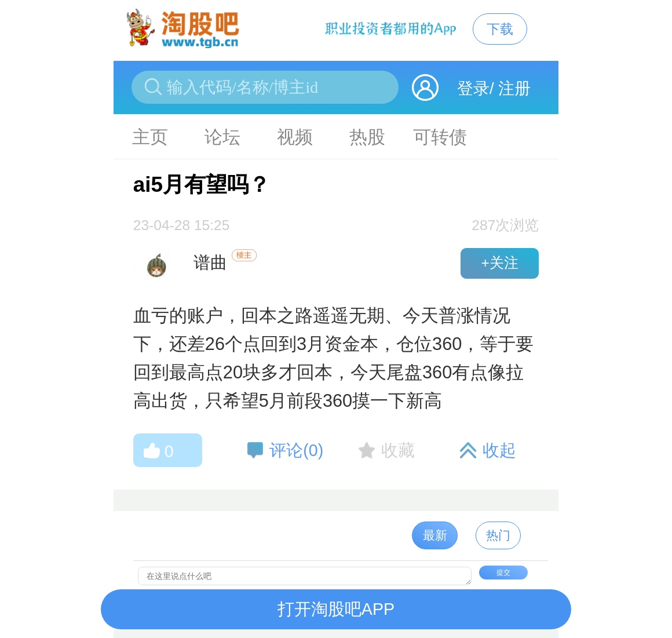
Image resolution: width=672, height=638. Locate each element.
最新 (435, 535)
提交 (503, 573)
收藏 (398, 450)
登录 (473, 88)
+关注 (499, 263)
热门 (498, 535)
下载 (500, 29)
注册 (514, 88)
